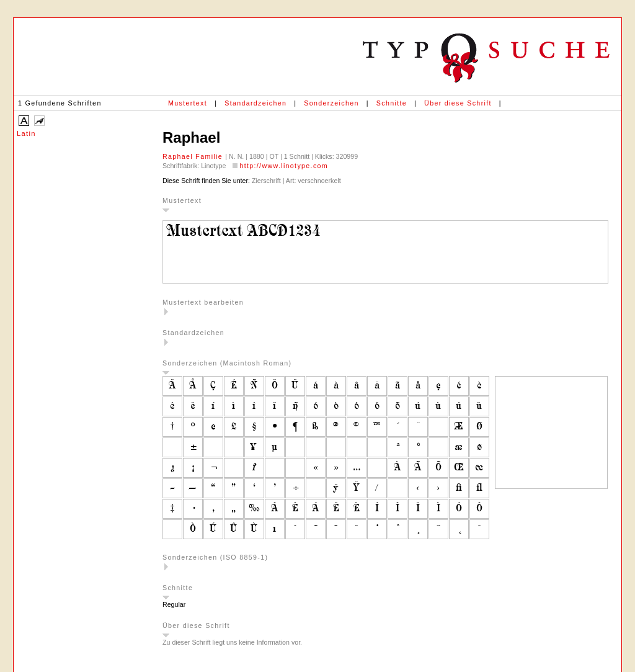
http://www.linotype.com (284, 166)
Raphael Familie (194, 156)
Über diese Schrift (458, 103)
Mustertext (188, 103)
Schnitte (392, 103)
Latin (26, 133)
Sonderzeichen (331, 103)
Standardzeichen (255, 103)
